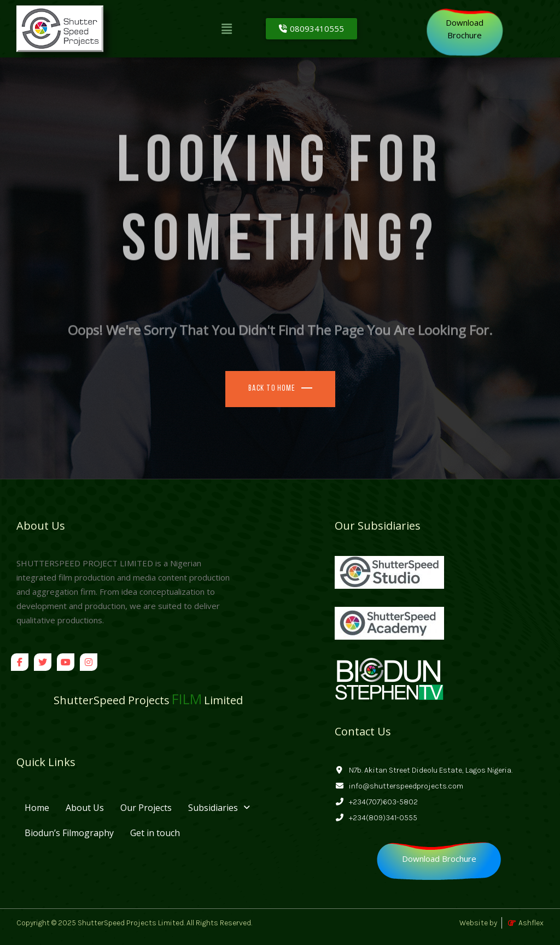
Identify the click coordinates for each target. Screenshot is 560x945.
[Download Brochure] (439, 859)
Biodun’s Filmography (69, 833)
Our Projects (146, 808)
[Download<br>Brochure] (465, 29)
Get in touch (155, 833)
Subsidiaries (219, 808)
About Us (85, 808)
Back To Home (272, 389)
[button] (227, 28)
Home (37, 808)
